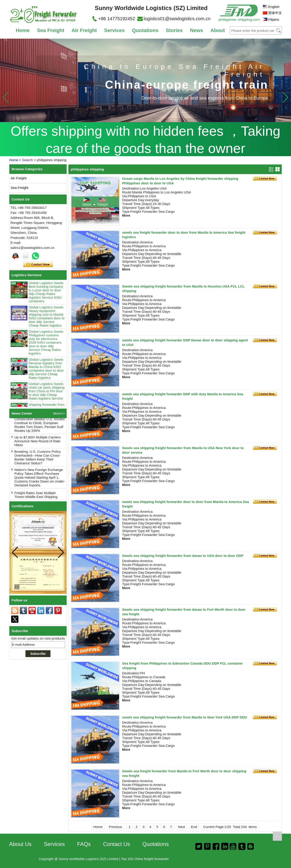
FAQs (84, 844)
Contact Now (38, 265)
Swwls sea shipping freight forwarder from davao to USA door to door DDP (183, 556)
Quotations (145, 30)
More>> (59, 413)
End (194, 827)
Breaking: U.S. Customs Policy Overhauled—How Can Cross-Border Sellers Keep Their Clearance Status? (38, 460)
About (218, 30)
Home (23, 30)
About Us (20, 844)
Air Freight (84, 30)
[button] (285, 97)
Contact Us (117, 844)
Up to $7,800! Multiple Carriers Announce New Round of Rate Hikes (37, 444)
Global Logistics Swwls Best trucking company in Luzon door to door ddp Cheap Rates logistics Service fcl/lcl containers (46, 294)
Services (114, 30)
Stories (174, 30)
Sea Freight (51, 30)
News (197, 30)
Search (28, 160)
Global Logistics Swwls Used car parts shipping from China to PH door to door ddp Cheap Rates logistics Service (47, 394)
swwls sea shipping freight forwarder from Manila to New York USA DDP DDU (185, 717)
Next (182, 827)
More (126, 215)
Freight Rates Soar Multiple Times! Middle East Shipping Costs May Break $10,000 (36, 499)
